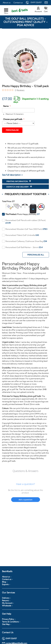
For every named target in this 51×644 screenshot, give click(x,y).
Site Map (6, 624)
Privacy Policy (8, 619)
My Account (7, 603)
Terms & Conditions (10, 622)
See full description (11, 175)
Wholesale (7, 606)
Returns (5, 600)
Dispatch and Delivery (18, 187)
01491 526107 (36, 2)
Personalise (12, 130)
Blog (4, 582)
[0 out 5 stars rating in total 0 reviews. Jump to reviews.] (13, 90)
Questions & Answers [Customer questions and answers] (26, 471)
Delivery (6, 598)
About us (7, 3)
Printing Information (17, 181)
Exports (5, 584)
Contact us (18, 3)
